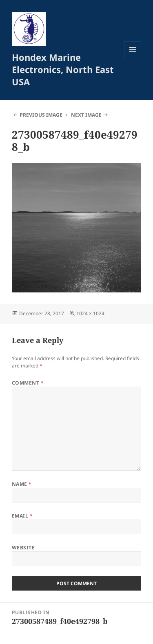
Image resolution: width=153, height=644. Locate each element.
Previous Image (41, 115)
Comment (28, 383)
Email (22, 516)
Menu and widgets (133, 58)
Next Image (86, 115)
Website (23, 548)
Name (22, 484)
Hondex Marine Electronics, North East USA (63, 69)
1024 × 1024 (90, 313)
